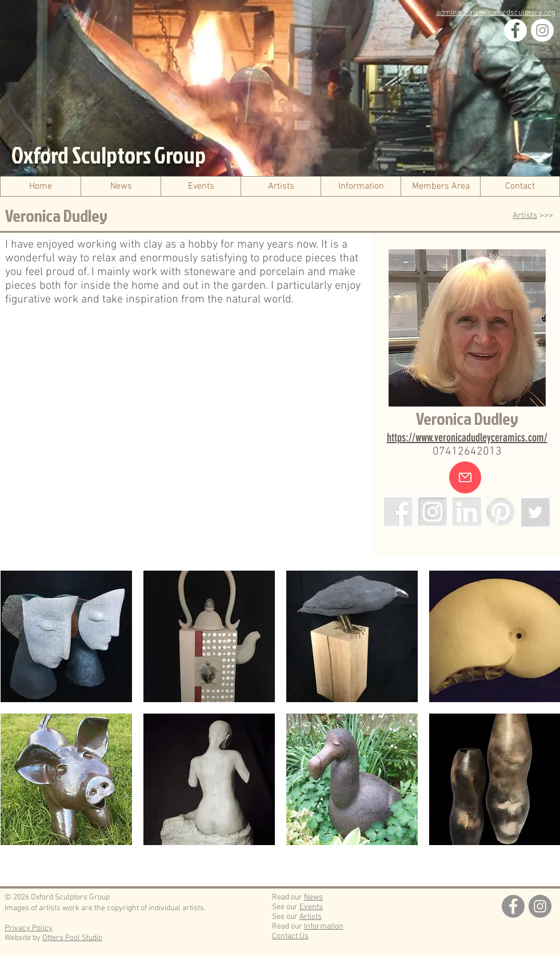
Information (324, 927)
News (313, 897)
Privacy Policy (29, 928)
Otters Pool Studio (72, 938)
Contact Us (290, 936)
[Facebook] (515, 30)
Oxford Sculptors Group (109, 155)
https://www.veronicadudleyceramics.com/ (467, 437)
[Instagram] (542, 30)
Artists (525, 216)
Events (311, 907)
